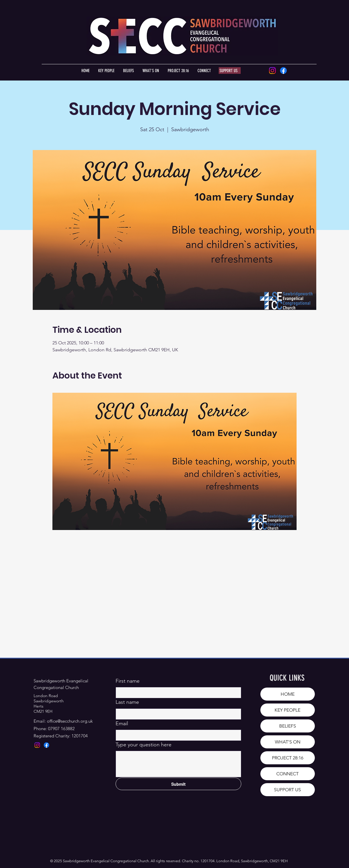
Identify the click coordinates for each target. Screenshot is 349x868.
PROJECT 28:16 (288, 758)
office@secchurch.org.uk (70, 721)
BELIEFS (288, 726)
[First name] (177, 693)
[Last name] (177, 714)
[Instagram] (272, 71)
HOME (288, 694)
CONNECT (287, 774)
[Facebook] (283, 71)
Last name (127, 702)
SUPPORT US (287, 790)
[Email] (177, 735)
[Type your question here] (178, 764)
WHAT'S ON (288, 742)
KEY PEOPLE (287, 710)
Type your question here (144, 745)
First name (128, 681)
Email (122, 723)
